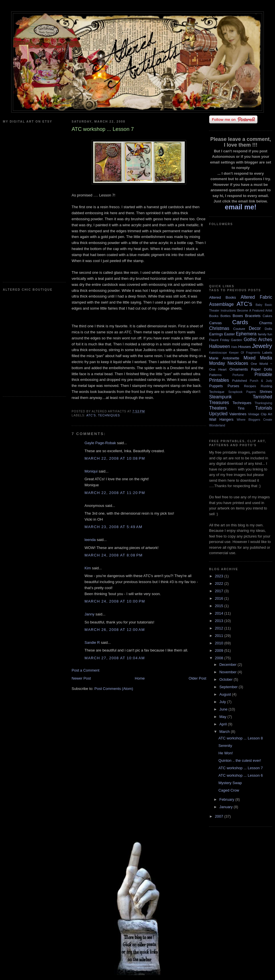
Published (240, 380)
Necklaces (238, 363)
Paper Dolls (262, 369)
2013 (220, 621)
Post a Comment (86, 670)
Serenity (225, 746)
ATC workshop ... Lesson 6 (240, 775)
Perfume (238, 375)
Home (140, 678)
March (225, 732)
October (227, 679)
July (223, 702)
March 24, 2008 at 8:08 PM (114, 555)
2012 (220, 628)
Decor (255, 328)
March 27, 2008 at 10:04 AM (115, 658)
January (227, 807)
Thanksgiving (263, 403)
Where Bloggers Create (254, 420)
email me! (241, 207)
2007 (220, 816)
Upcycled (218, 414)
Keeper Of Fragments (245, 353)
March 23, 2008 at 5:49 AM (113, 527)
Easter (229, 334)
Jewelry (262, 346)
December (229, 665)
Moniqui (91, 471)
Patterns (215, 375)
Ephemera (246, 334)
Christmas (219, 328)
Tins (241, 408)
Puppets (216, 386)
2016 (220, 598)
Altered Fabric (256, 297)
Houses (245, 347)
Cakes (267, 316)
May (223, 717)
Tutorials (264, 408)
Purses (233, 386)
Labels (267, 352)
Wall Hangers (221, 419)
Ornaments (239, 369)
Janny (90, 614)
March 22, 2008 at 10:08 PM (115, 458)
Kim (88, 568)
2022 (220, 584)
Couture (239, 329)
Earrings (216, 334)
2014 (220, 613)
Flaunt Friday (219, 340)
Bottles (225, 316)
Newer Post (81, 678)
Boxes (238, 316)
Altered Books (223, 297)
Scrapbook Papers (242, 392)
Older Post (198, 678)
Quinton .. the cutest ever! (240, 760)
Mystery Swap (230, 783)
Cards (240, 322)
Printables (219, 380)
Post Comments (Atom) (114, 689)
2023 (220, 576)
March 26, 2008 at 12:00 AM (115, 630)
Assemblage (221, 304)
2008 (220, 658)
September (229, 687)
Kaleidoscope (218, 353)
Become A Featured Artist (255, 311)
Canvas (215, 323)
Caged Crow (229, 790)
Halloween (220, 346)
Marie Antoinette (224, 358)
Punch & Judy (261, 381)
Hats (234, 347)
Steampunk (220, 397)
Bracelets (253, 316)
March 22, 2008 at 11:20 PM (115, 493)
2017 (220, 591)
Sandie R (92, 642)
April (224, 724)
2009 (220, 651)
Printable (263, 374)
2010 (220, 643)
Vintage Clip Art (260, 414)
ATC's (91, 415)
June (224, 709)
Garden (236, 340)
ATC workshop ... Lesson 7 (240, 768)
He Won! (225, 753)
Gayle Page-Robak (100, 443)
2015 (220, 606)
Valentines (238, 414)
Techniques (109, 415)
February (227, 799)
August (226, 694)
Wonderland (217, 425)
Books (214, 316)
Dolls (268, 329)
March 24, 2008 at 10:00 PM (115, 601)
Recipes (250, 386)
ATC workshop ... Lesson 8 (240, 738)
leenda (90, 540)
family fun (265, 334)
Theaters (218, 408)
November (229, 672)
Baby (259, 305)
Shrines (266, 392)
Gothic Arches (258, 340)
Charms (266, 323)
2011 (220, 636)
